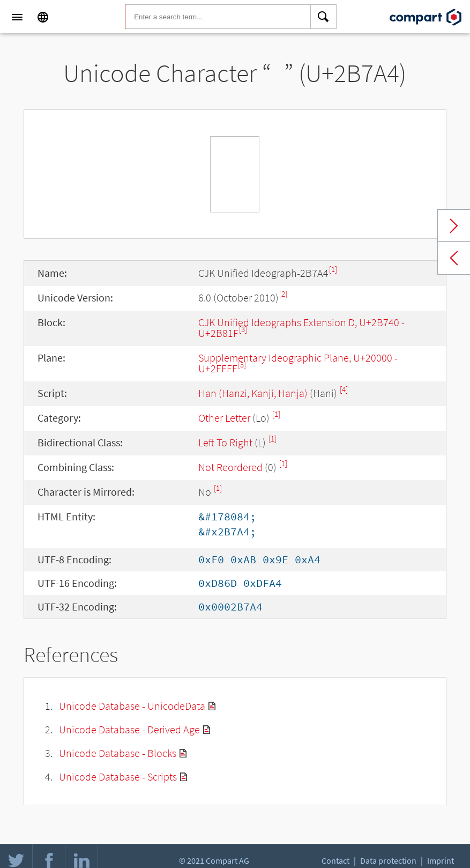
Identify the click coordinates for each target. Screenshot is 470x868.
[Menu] (17, 17)
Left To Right (225, 442)
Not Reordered (230, 467)
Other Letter (224, 418)
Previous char (454, 258)
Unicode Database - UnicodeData (132, 706)
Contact (335, 860)
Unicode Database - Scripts (118, 777)
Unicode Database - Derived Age (129, 729)
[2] (283, 294)
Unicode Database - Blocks (118, 753)
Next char (454, 226)
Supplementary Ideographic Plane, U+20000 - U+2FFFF (298, 363)
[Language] (43, 17)
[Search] (324, 17)
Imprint (441, 860)
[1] (333, 269)
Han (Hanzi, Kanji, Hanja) (253, 393)
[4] (344, 389)
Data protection (388, 860)
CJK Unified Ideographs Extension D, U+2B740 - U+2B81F (301, 328)
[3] (243, 329)
